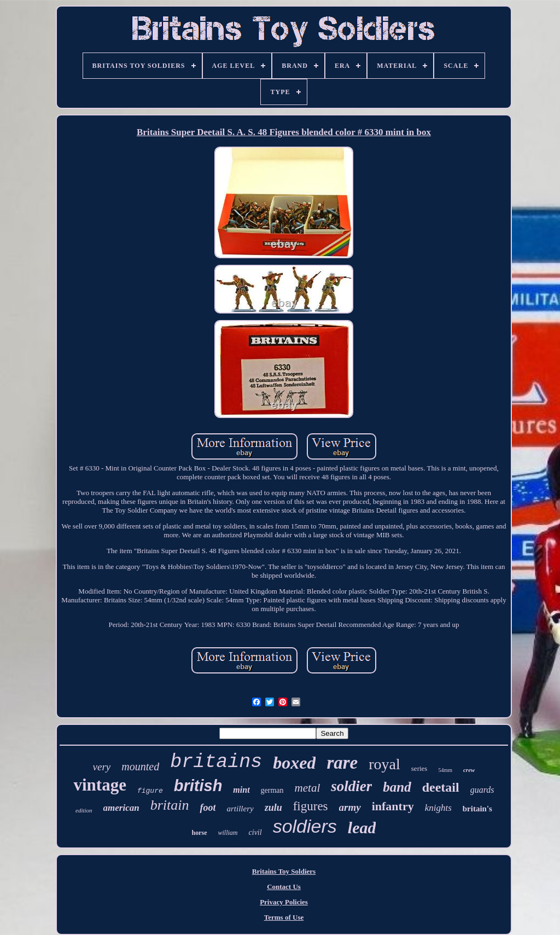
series (419, 768)
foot (208, 808)
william (228, 833)
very (102, 767)
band (397, 787)
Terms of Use (284, 917)
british (198, 786)
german (272, 790)
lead (362, 827)
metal (308, 788)
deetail (441, 787)
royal (384, 764)
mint (241, 790)
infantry (393, 806)
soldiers (305, 826)
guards (482, 790)
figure (150, 791)
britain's (477, 809)
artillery (240, 809)
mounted (140, 766)
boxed (294, 763)
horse (200, 833)
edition (84, 810)
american (121, 808)
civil (255, 832)
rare (342, 763)
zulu (273, 808)
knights (438, 808)
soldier (351, 786)
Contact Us (284, 887)
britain (170, 805)
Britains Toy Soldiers (284, 871)
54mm (445, 770)
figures (311, 806)
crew (469, 770)
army (350, 807)
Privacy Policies (284, 902)
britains (216, 762)
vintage (100, 785)
